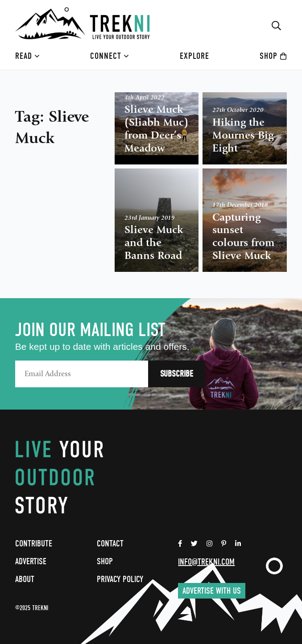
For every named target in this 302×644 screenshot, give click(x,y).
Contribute (34, 544)
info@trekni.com (206, 562)
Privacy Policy (120, 579)
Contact (110, 544)
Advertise (31, 561)
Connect (110, 56)
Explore (194, 56)
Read (27, 56)
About (25, 579)
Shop (273, 56)
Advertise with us (212, 591)
